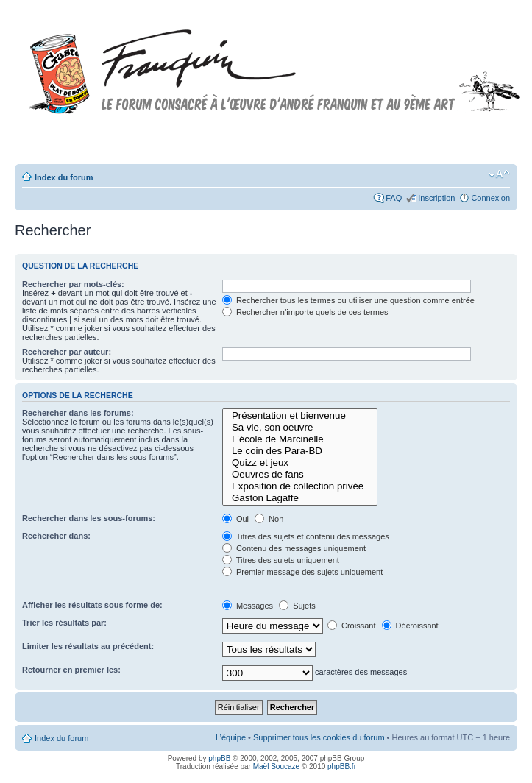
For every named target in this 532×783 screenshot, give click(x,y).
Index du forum (64, 177)
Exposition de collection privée (300, 486)
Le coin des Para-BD (300, 451)
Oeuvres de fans (300, 475)
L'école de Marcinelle (300, 439)
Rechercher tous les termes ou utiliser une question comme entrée (348, 300)
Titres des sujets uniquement (281, 560)
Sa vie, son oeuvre (300, 428)
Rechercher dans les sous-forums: (89, 518)
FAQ (394, 198)
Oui (235, 519)
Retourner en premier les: (71, 670)
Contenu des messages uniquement (294, 548)
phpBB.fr (342, 766)
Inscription (436, 198)
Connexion (490, 198)
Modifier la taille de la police (499, 174)
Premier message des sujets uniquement (302, 572)
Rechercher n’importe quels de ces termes (305, 312)
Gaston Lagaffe (300, 498)
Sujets (297, 606)
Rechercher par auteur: (67, 352)
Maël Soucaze (276, 766)
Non (269, 519)
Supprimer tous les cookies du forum (319, 737)
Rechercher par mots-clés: (73, 284)
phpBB (219, 758)
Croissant (352, 626)
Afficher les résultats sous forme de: (92, 605)
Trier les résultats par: (64, 623)
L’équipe (231, 737)
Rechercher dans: (56, 536)
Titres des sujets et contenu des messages (306, 536)
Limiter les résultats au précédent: (88, 646)
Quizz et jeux (300, 463)
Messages (248, 606)
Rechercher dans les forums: (78, 413)
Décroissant (410, 626)
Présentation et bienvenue (300, 416)
